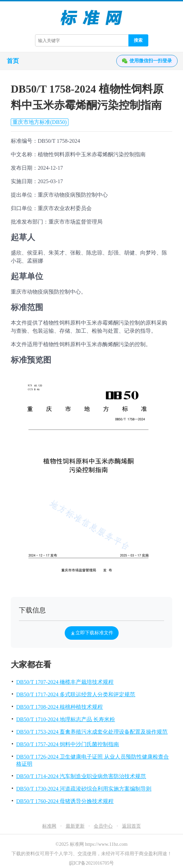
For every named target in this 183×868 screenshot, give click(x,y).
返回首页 (131, 826)
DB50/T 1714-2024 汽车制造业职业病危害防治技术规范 (81, 776)
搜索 (138, 40)
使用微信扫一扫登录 (147, 61)
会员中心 (103, 826)
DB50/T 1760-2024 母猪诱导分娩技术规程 (65, 801)
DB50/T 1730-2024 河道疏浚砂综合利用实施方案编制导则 (84, 789)
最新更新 (75, 826)
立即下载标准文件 (92, 633)
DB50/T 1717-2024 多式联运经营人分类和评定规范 (76, 694)
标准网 (49, 826)
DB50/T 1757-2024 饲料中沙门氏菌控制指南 (68, 744)
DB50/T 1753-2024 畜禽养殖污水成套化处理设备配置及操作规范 (92, 732)
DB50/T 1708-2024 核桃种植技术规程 (59, 707)
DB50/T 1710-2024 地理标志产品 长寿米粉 (66, 719)
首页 (13, 61)
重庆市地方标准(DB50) (40, 122)
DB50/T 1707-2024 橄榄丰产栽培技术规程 (65, 682)
